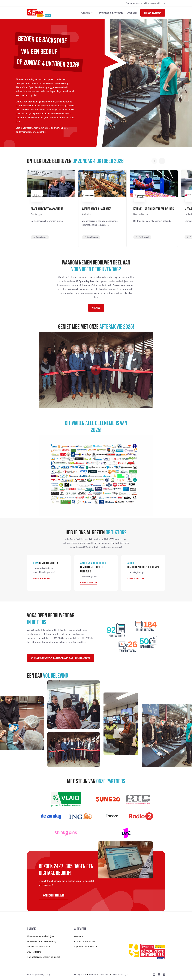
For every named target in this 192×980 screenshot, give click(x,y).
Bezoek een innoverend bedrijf (42, 941)
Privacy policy (80, 975)
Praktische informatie (111, 13)
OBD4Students (34, 952)
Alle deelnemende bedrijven (41, 936)
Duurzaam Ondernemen (39, 947)
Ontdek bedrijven (153, 13)
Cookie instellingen (120, 975)
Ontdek (86, 13)
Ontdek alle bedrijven (54, 896)
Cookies (93, 975)
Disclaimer (104, 975)
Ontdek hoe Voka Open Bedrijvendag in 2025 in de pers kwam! (61, 658)
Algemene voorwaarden (86, 947)
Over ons (132, 13)
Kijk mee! (96, 308)
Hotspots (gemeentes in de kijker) (43, 957)
